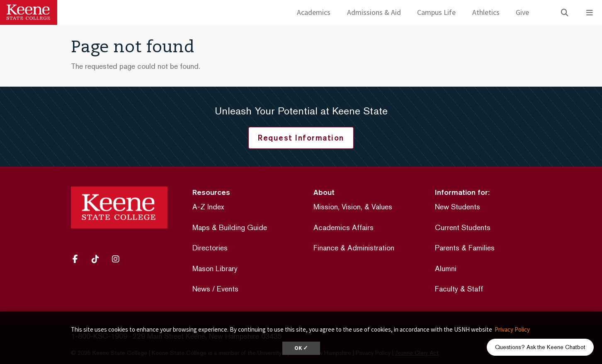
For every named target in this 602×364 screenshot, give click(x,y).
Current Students (463, 227)
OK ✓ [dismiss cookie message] (301, 348)
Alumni (446, 268)
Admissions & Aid (374, 12)
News (201, 289)
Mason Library (215, 268)
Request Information (301, 138)
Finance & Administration (354, 248)
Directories (210, 248)
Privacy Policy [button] (512, 329)
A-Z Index (208, 207)
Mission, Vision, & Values (353, 207)
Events (228, 289)
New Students (458, 207)
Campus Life (436, 12)
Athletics (486, 12)
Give (522, 12)
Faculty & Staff (459, 289)
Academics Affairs (343, 227)
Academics (314, 12)
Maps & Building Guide (230, 227)
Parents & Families (465, 248)
